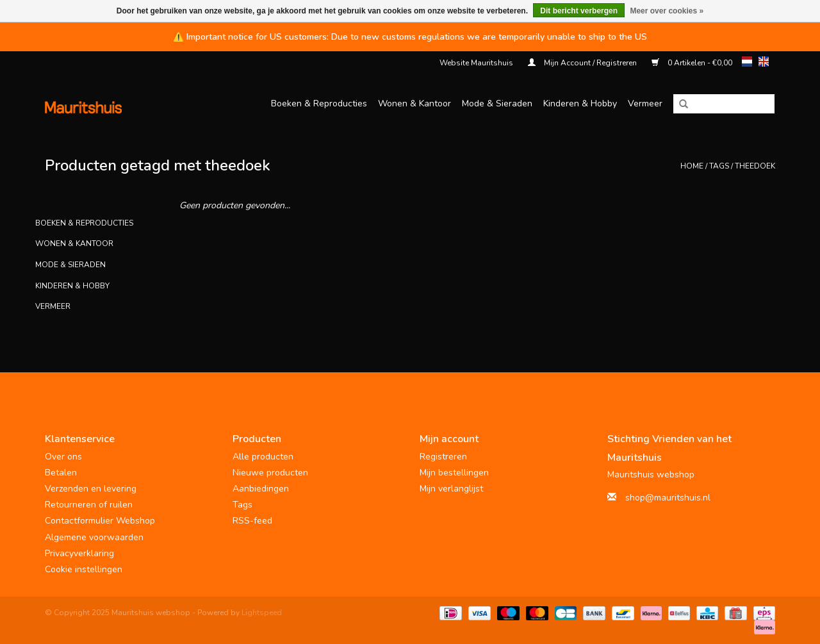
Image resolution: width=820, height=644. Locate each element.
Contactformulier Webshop (100, 521)
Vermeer (645, 103)
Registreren (443, 457)
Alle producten (263, 457)
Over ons (63, 457)
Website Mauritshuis (476, 63)
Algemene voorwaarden (94, 537)
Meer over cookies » (667, 11)
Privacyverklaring (79, 553)
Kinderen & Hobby (580, 103)
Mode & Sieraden (497, 103)
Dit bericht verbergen (579, 11)
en (764, 62)
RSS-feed (252, 521)
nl (747, 62)
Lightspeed (262, 613)
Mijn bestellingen (454, 473)
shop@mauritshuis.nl (668, 498)
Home (692, 166)
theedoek (755, 166)
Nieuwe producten (270, 473)
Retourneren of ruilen (89, 505)
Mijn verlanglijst (451, 489)
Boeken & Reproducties (319, 103)
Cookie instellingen (84, 569)
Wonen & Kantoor (414, 103)
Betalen (61, 473)
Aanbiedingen (261, 489)
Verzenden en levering (91, 489)
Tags (719, 166)
